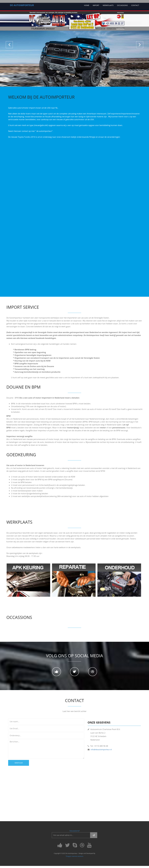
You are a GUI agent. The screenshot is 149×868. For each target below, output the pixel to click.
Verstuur (19, 764)
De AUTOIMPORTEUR (22, 5)
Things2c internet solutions (74, 858)
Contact (135, 5)
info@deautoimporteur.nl (102, 751)
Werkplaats (108, 5)
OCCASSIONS (122, 5)
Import (96, 5)
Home (87, 5)
